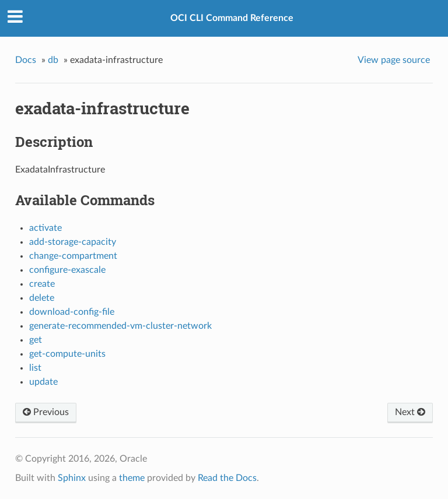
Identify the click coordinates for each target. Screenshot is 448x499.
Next (410, 412)
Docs (26, 60)
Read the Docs (227, 478)
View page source (394, 60)
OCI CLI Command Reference (232, 18)
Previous (46, 412)
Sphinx (72, 478)
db (53, 60)
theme (132, 478)
